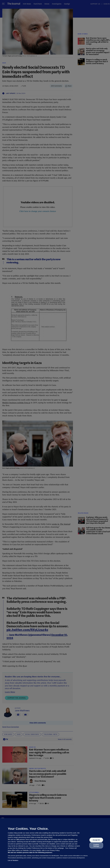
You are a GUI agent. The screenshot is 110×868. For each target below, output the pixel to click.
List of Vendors (13, 860)
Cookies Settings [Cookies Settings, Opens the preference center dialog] (96, 845)
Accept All (96, 840)
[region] (55, 843)
